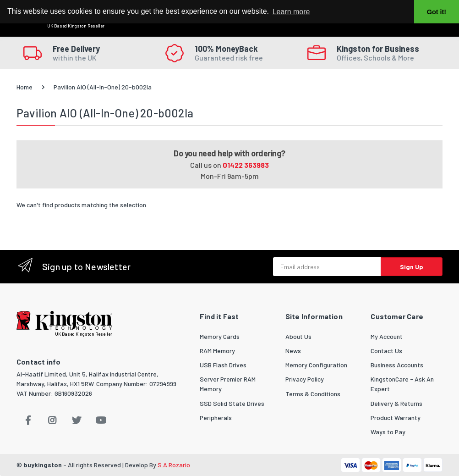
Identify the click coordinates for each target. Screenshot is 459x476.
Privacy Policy (305, 379)
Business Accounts (397, 365)
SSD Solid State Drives (232, 403)
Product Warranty (396, 418)
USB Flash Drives (223, 365)
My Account (387, 336)
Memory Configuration (316, 365)
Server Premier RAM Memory (228, 384)
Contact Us (386, 351)
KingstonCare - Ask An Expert (402, 384)
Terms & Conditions (313, 394)
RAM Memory (217, 351)
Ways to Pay (388, 432)
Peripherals (216, 418)
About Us (298, 336)
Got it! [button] (437, 12)
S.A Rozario (174, 465)
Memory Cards (220, 336)
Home (25, 87)
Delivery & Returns (396, 403)
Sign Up (412, 267)
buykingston (43, 465)
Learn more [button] (291, 12)
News (293, 351)
